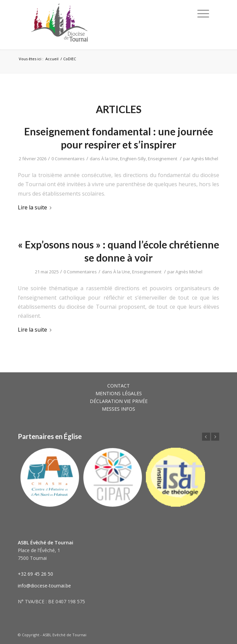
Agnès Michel (205, 159)
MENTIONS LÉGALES (119, 393)
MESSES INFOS (118, 409)
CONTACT (118, 386)
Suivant (215, 437)
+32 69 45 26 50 (35, 574)
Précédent (206, 437)
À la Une (110, 159)
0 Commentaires (68, 159)
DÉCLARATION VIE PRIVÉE (119, 401)
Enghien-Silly (133, 159)
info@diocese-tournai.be (44, 586)
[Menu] (203, 13)
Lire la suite (36, 207)
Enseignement (163, 159)
